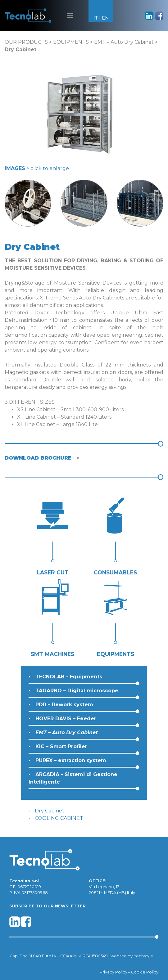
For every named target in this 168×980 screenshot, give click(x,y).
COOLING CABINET (59, 818)
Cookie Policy (145, 972)
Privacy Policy (114, 972)
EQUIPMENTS (71, 42)
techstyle (144, 956)
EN (105, 18)
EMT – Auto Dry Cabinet (124, 42)
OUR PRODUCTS (26, 42)
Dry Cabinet (50, 811)
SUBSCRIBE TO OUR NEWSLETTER (48, 906)
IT (96, 18)
